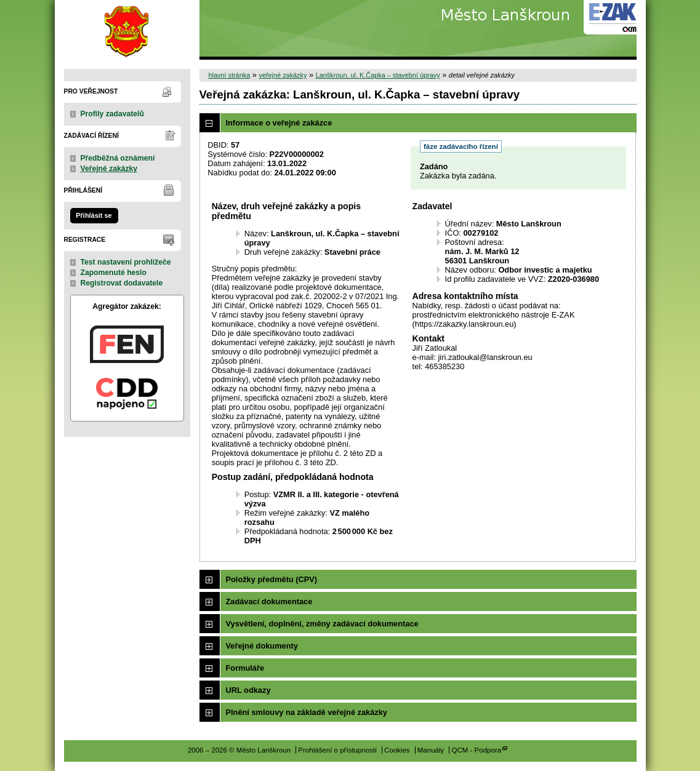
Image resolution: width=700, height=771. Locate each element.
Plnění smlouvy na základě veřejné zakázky (307, 712)
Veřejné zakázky (109, 169)
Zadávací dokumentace (269, 601)
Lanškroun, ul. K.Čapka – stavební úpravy (378, 75)
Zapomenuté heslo (114, 273)
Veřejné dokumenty (262, 646)
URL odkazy (248, 690)
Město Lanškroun (127, 30)
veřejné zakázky (283, 75)
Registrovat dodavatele (122, 283)
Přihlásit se (94, 215)
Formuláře (245, 668)
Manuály (431, 750)
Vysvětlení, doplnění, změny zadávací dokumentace (322, 624)
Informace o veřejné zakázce (279, 123)
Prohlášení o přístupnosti (337, 750)
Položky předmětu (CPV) (272, 579)
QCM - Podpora (476, 750)
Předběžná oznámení (118, 158)
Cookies (397, 750)
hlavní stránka (230, 75)
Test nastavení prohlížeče (126, 262)
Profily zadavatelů (112, 114)
